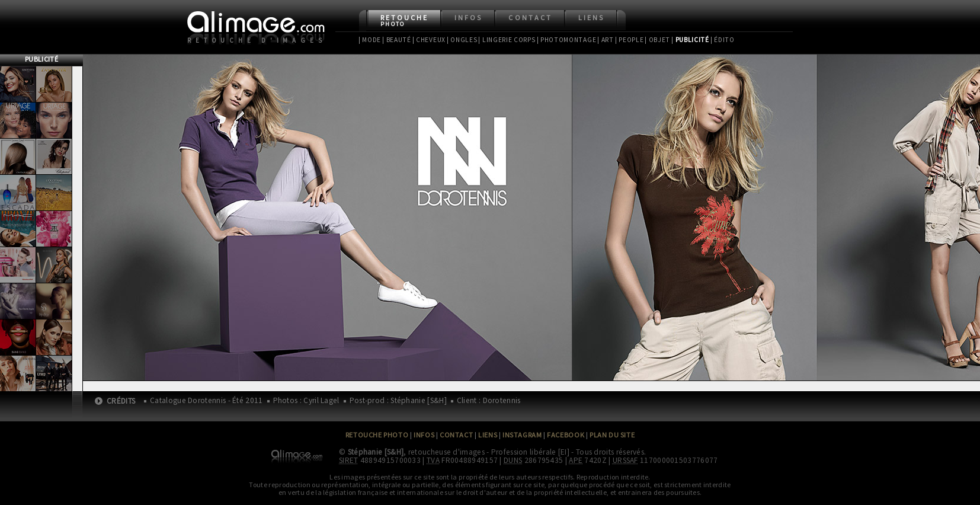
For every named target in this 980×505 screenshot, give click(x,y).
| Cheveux (429, 40)
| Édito (723, 40)
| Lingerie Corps (507, 40)
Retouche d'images (257, 40)
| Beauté (397, 40)
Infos (468, 17)
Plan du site (612, 435)
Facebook (566, 435)
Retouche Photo (377, 435)
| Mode (370, 40)
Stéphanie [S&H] (376, 452)
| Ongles (462, 40)
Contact (530, 17)
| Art (605, 40)
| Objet (657, 40)
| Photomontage (567, 40)
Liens (591, 17)
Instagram (522, 435)
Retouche (404, 20)
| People (630, 40)
